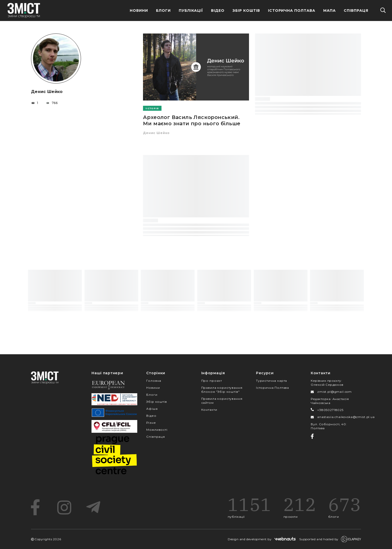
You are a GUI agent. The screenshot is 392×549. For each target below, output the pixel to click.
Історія (153, 108)
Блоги (163, 10)
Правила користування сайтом (222, 401)
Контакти (209, 410)
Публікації (191, 10)
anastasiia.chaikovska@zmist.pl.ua (346, 417)
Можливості (157, 430)
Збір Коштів (246, 10)
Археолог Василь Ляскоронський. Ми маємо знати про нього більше (192, 120)
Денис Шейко (156, 133)
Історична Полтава (292, 10)
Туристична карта (271, 381)
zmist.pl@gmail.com (334, 392)
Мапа (329, 10)
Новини (139, 10)
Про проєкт (212, 381)
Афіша (152, 409)
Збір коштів (156, 402)
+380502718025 (330, 410)
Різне (151, 423)
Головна (154, 381)
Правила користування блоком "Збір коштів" (222, 390)
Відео (218, 10)
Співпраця (356, 10)
